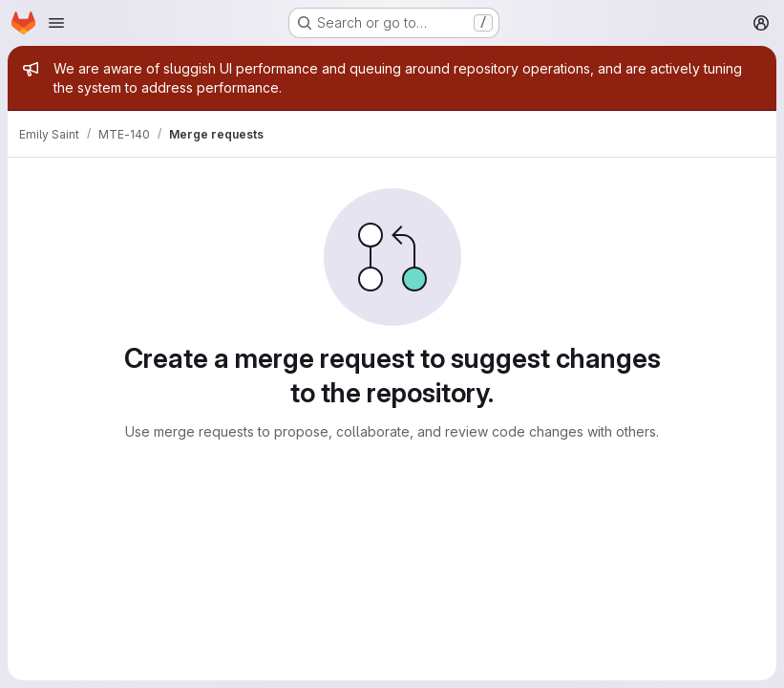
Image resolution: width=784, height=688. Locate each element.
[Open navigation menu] (56, 23)
